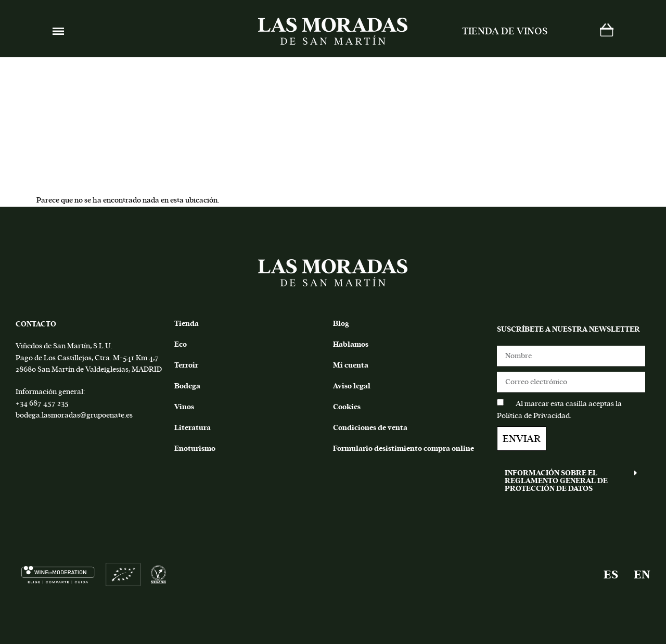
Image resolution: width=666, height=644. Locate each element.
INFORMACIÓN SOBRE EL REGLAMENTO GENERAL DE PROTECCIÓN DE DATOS (556, 481)
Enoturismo (195, 449)
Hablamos (351, 344)
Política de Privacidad (533, 416)
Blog (341, 324)
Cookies (347, 407)
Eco (181, 344)
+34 (22, 403)
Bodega (187, 386)
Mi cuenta (351, 365)
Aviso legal (352, 386)
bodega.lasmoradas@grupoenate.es (74, 415)
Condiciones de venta (370, 428)
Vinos (184, 407)
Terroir (186, 365)
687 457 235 (48, 403)
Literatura (193, 428)
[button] (571, 481)
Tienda (187, 324)
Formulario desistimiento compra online (404, 449)
